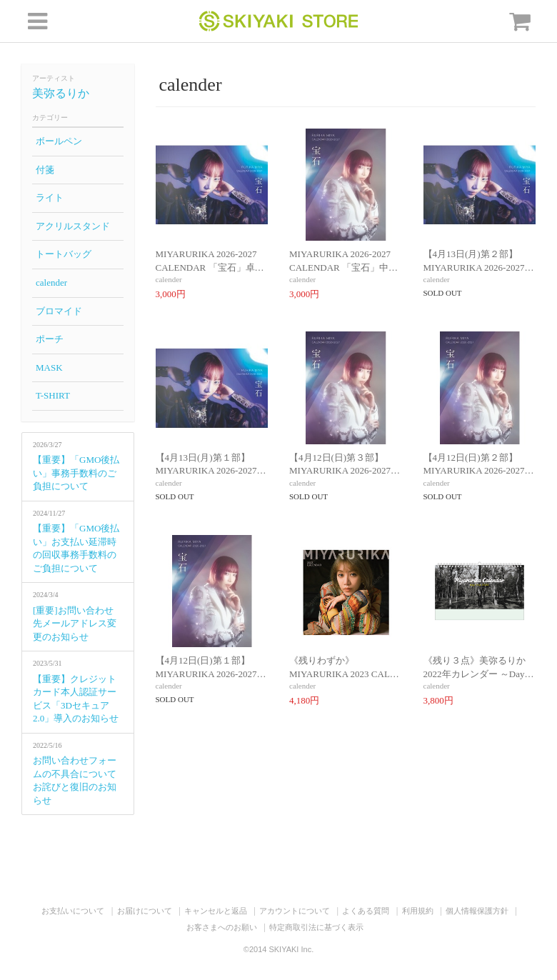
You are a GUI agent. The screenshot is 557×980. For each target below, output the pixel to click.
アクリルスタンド (73, 226)
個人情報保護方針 (477, 911)
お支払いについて (73, 911)
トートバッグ (64, 254)
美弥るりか (61, 93)
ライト (50, 197)
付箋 (45, 170)
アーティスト (54, 78)
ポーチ (50, 339)
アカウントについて (295, 911)
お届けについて (145, 911)
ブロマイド (59, 311)
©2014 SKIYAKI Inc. (278, 949)
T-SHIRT (53, 395)
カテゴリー (50, 117)
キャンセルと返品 (216, 911)
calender (51, 282)
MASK (49, 367)
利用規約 (418, 911)
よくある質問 (366, 911)
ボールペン (59, 141)
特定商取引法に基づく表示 (316, 927)
